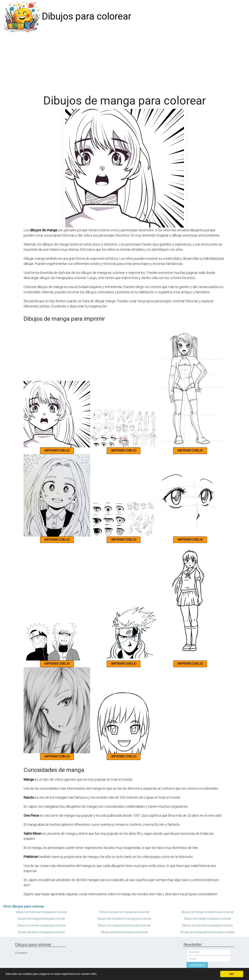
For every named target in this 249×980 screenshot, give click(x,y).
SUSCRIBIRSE (197, 965)
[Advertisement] (124, 62)
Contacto (21, 953)
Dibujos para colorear (87, 16)
